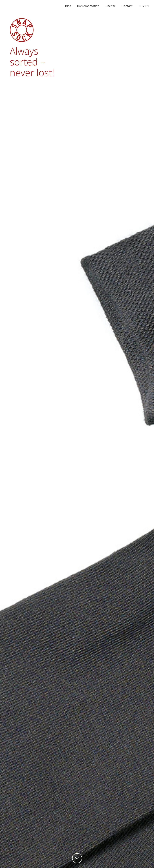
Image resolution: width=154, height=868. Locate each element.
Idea (68, 6)
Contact (127, 6)
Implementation (88, 6)
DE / (144, 6)
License (111, 6)
